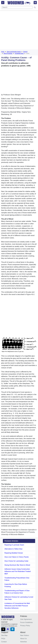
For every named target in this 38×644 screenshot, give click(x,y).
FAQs (3, 639)
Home (3, 52)
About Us (23, 639)
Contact (4, 642)
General (25, 52)
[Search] (17, 7)
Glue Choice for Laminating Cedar (16, 561)
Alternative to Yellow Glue (13, 549)
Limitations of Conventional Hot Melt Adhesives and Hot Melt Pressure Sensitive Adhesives (17, 606)
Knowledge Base (19, 53)
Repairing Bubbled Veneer (14, 553)
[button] (3, 629)
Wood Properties (8, 53)
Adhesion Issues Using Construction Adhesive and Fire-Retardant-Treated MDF (18, 571)
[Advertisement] (19, 30)
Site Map (4, 635)
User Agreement (26, 619)
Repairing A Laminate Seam (14, 545)
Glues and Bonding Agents (14, 52)
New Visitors (25, 635)
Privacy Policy (25, 626)
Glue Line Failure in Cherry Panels (17, 557)
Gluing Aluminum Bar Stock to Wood (17, 565)
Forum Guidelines (26, 622)
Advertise (24, 642)
